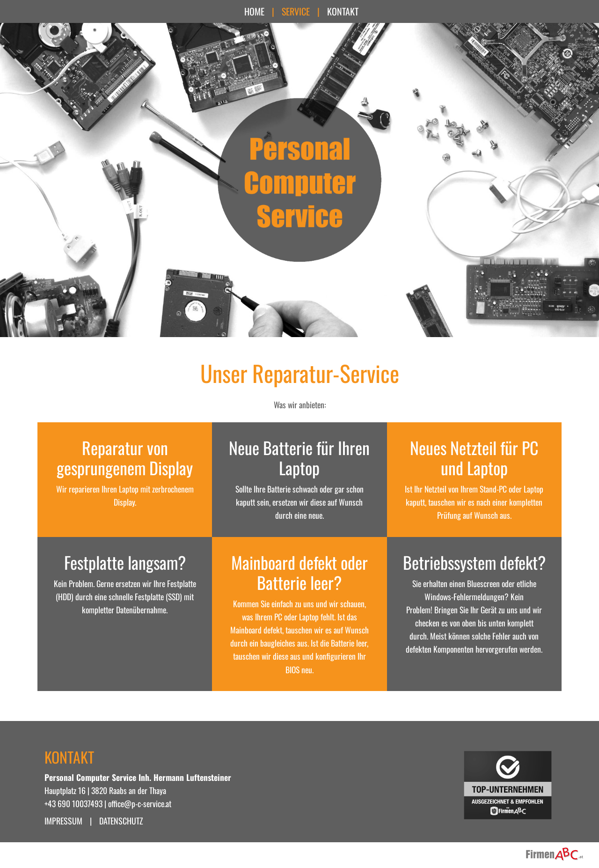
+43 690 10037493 (73, 803)
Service (296, 11)
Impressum (63, 821)
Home (254, 11)
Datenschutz (121, 821)
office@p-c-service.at (140, 803)
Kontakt (343, 11)
